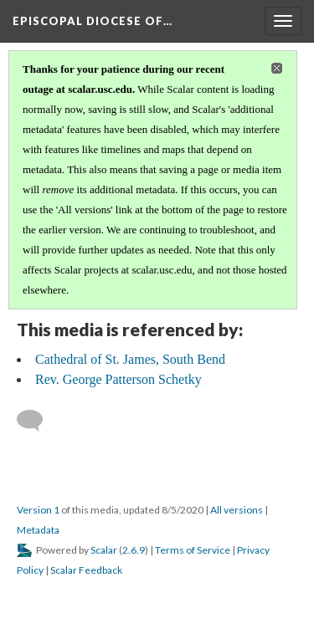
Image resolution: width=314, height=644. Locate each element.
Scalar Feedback (86, 570)
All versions (237, 510)
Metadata (38, 530)
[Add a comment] (37, 421)
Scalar (104, 550)
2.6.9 (134, 550)
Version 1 (38, 510)
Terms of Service (193, 550)
